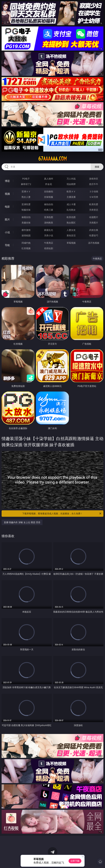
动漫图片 (94, 217)
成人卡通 (71, 204)
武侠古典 (94, 230)
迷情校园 (26, 235)
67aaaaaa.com (52, 159)
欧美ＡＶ (71, 191)
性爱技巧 (94, 235)
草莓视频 (71, 243)
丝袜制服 (49, 197)
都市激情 (26, 230)
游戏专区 (94, 179)
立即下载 (75, 861)
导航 (7, 245)
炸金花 (49, 184)
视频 (7, 194)
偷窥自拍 (26, 217)
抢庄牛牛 (94, 184)
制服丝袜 (26, 210)
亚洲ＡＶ (26, 191)
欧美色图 (71, 217)
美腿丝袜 (26, 223)
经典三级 (49, 210)
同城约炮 (26, 243)
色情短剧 (49, 248)
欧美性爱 (94, 204)
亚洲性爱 (26, 204)
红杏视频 (26, 248)
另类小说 (49, 235)
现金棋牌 (71, 184)
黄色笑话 (71, 235)
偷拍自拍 (49, 204)
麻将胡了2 (26, 184)
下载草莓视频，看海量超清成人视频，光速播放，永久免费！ (62, 514)
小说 (7, 232)
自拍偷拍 (49, 191)
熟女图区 (71, 223)
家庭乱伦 (49, 230)
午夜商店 (49, 243)
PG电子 (26, 179)
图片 (7, 219)
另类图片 (94, 223)
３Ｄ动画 (94, 191)
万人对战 (71, 179)
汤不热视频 (94, 243)
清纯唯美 (49, 223)
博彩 (7, 181)
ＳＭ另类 (94, 197)
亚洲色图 (49, 217)
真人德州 (49, 179)
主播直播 (71, 197)
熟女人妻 (26, 197)
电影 (7, 207)
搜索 (97, 167)
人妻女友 (71, 230)
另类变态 (94, 210)
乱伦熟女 (71, 210)
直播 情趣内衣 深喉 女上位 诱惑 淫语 (22, 522)
